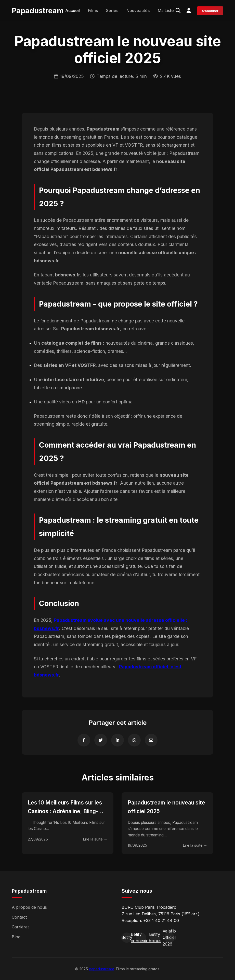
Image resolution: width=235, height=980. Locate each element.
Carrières (21, 927)
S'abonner (210, 11)
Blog (16, 937)
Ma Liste (166, 10)
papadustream (102, 969)
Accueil (73, 10)
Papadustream (38, 11)
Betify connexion (141, 938)
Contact (19, 917)
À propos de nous (29, 907)
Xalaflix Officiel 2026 (169, 938)
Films (93, 10)
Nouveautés (138, 10)
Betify (127, 937)
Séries (112, 10)
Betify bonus (155, 938)
